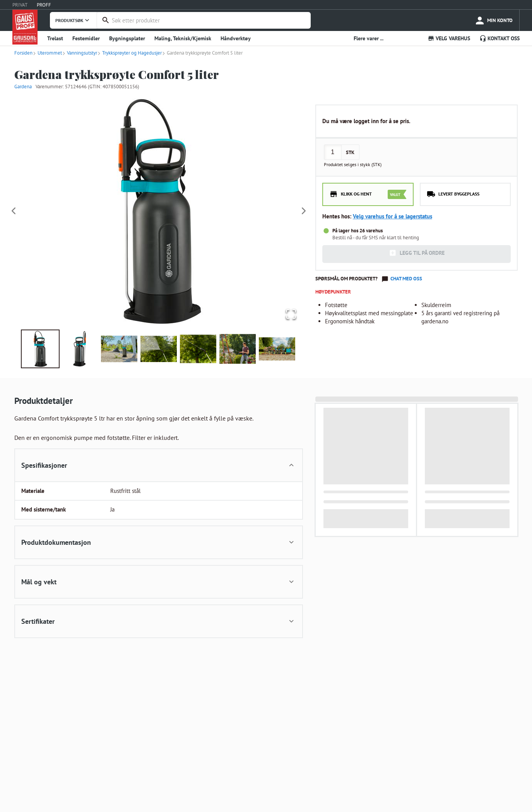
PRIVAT (20, 5)
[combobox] (209, 20)
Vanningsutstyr (80, 53)
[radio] (368, 194)
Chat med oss (406, 279)
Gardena (23, 87)
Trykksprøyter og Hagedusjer (129, 53)
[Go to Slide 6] (238, 349)
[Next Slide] (304, 211)
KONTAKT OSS (499, 38)
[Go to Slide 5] (198, 349)
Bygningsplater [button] (127, 38)
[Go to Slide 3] (119, 349)
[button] (159, 211)
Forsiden (23, 53)
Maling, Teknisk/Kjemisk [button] (183, 38)
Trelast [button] (55, 38)
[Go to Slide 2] (80, 349)
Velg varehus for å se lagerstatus (393, 216)
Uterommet (47, 53)
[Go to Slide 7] (277, 349)
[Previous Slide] (14, 211)
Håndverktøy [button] (236, 38)
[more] (494, 20)
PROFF (44, 5)
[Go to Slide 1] (40, 349)
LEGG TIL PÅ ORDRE (417, 253)
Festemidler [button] (86, 38)
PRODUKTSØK (73, 20)
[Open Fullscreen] (289, 313)
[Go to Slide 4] (159, 349)
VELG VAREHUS (449, 38)
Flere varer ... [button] (369, 38)
